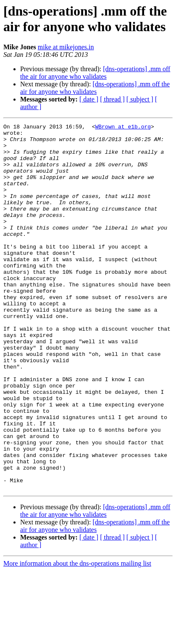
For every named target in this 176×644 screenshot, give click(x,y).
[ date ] (89, 99)
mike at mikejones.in (66, 47)
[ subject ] (140, 99)
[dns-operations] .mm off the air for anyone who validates (95, 73)
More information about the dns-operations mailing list (77, 637)
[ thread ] (112, 99)
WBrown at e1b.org (123, 128)
